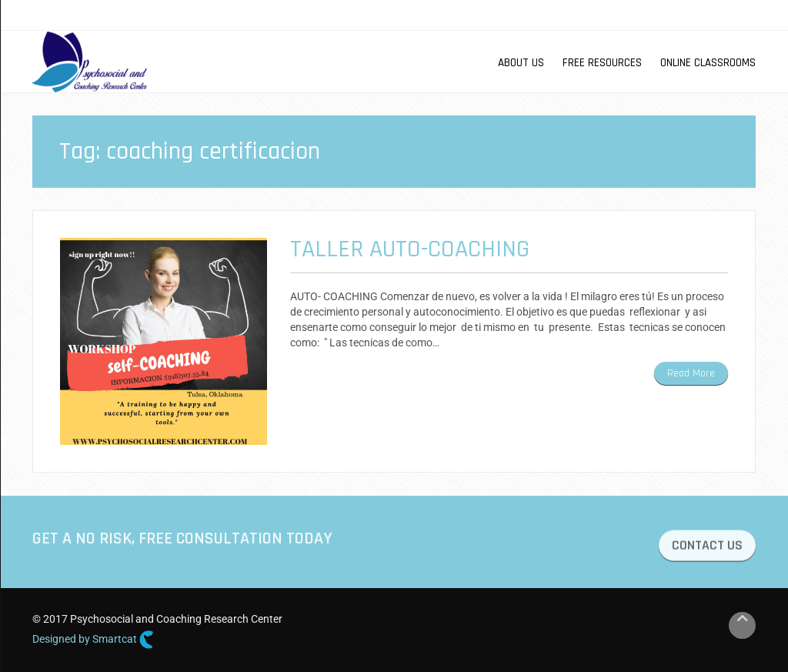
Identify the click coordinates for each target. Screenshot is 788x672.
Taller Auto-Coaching (410, 249)
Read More (691, 373)
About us (521, 63)
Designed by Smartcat (93, 640)
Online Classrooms (708, 63)
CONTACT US (707, 548)
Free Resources (602, 63)
